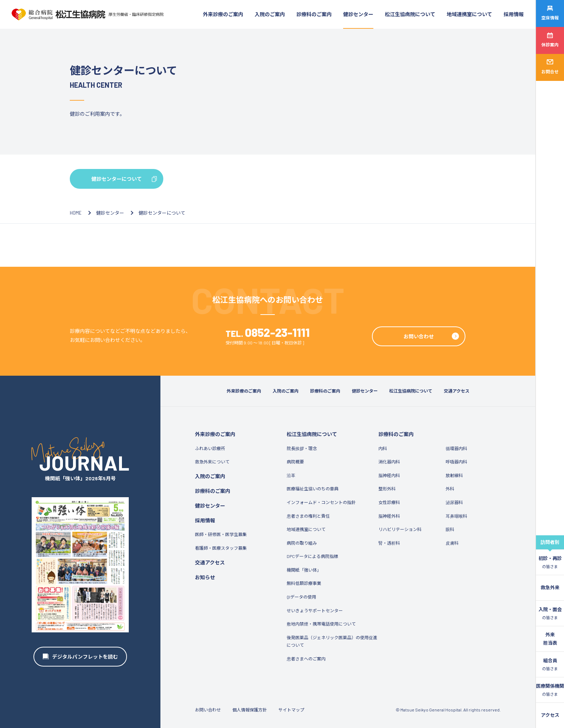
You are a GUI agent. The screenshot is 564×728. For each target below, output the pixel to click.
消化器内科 (389, 462)
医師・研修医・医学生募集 (221, 534)
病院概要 (295, 462)
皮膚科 (452, 543)
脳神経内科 (389, 475)
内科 (383, 448)
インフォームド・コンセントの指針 (321, 502)
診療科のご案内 (314, 14)
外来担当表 (550, 639)
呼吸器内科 (456, 462)
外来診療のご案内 (223, 14)
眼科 (450, 529)
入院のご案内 (270, 14)
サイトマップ (291, 710)
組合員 (550, 665)
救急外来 (550, 587)
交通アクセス (457, 391)
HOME (76, 213)
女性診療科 (389, 502)
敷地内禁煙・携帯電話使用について (321, 624)
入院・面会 (550, 614)
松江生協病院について (410, 14)
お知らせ (205, 577)
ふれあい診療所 (210, 448)
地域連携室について (469, 14)
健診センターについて (117, 179)
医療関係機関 (550, 690)
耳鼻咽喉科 (456, 516)
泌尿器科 (454, 502)
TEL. (268, 333)
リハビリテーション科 (400, 529)
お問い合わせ (419, 336)
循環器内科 (456, 448)
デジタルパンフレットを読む (85, 657)
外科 (450, 489)
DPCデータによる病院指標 (312, 556)
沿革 (291, 475)
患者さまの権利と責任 (308, 516)
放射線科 (454, 475)
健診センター (358, 14)
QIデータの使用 (301, 597)
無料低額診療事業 (304, 583)
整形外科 (387, 489)
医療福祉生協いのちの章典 (313, 489)
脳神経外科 (389, 516)
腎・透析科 (389, 543)
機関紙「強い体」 (304, 570)
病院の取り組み (302, 543)
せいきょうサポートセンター (315, 610)
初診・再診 (550, 563)
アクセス (550, 715)
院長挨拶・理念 (302, 448)
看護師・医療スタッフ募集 (221, 548)
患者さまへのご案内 (306, 659)
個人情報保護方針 (250, 710)
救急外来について (212, 462)
